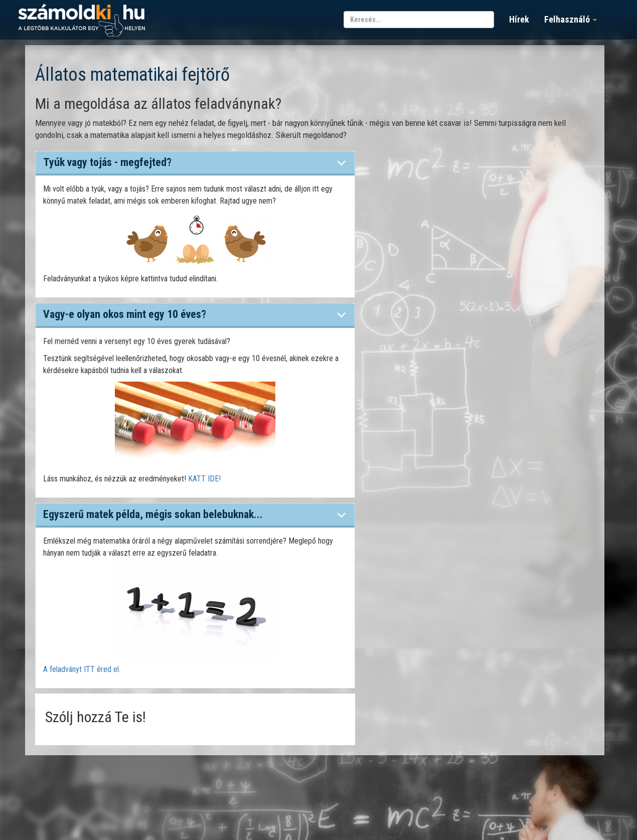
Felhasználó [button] (571, 19)
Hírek (519, 19)
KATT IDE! (204, 479)
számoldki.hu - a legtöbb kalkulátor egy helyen (82, 21)
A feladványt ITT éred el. (82, 669)
